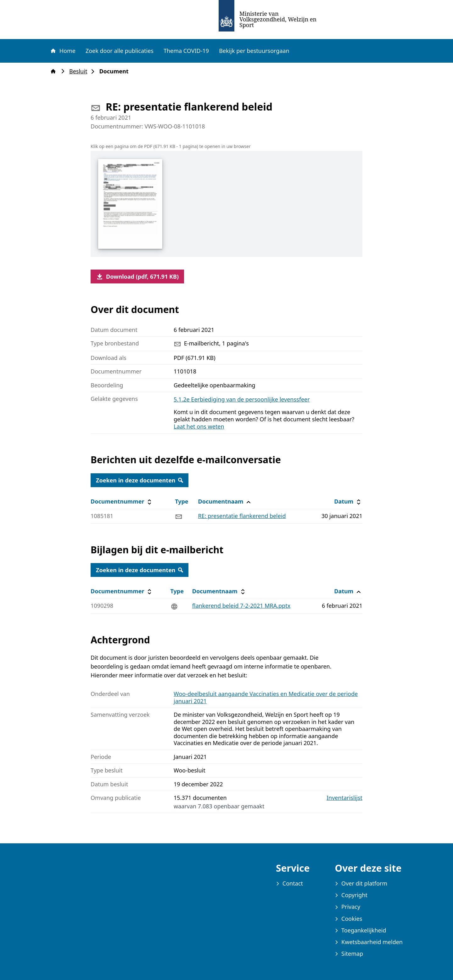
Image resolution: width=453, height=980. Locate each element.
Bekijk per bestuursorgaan (254, 51)
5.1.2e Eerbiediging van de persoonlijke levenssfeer (242, 399)
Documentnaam (225, 501)
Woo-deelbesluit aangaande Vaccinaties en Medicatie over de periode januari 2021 (266, 697)
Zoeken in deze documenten (140, 480)
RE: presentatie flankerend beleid (242, 516)
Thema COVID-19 (186, 51)
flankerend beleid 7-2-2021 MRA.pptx (241, 606)
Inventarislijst (344, 798)
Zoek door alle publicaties (120, 51)
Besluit (80, 71)
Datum (348, 501)
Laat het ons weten (199, 426)
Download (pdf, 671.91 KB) (137, 276)
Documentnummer (122, 501)
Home (63, 51)
